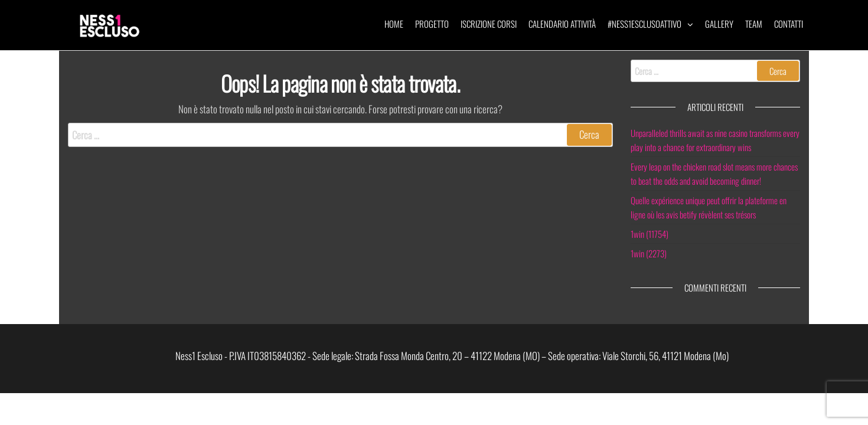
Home (394, 24)
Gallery (719, 24)
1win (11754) (650, 234)
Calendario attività (562, 24)
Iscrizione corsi (489, 24)
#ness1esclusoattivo (645, 24)
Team (754, 24)
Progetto (432, 24)
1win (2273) (649, 253)
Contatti (789, 24)
